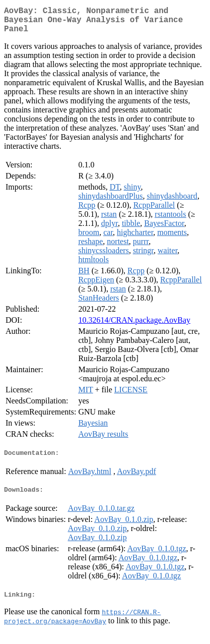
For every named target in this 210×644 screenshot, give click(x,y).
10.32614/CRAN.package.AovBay (134, 326)
